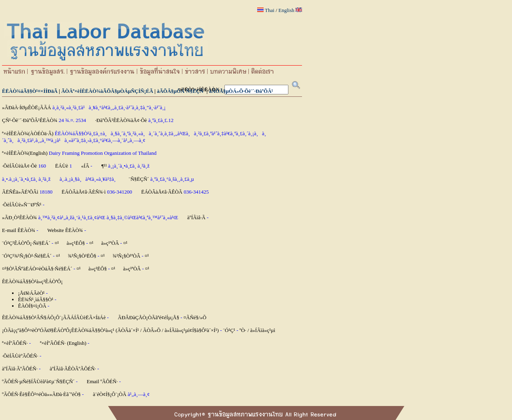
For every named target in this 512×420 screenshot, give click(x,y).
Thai (270, 10)
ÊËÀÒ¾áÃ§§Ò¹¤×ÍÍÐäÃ (30, 91)
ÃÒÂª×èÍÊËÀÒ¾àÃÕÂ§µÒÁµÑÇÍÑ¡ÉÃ (107, 91)
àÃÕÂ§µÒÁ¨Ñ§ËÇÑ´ (181, 91)
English (286, 10)
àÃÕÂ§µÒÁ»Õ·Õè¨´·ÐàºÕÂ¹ (241, 91)
